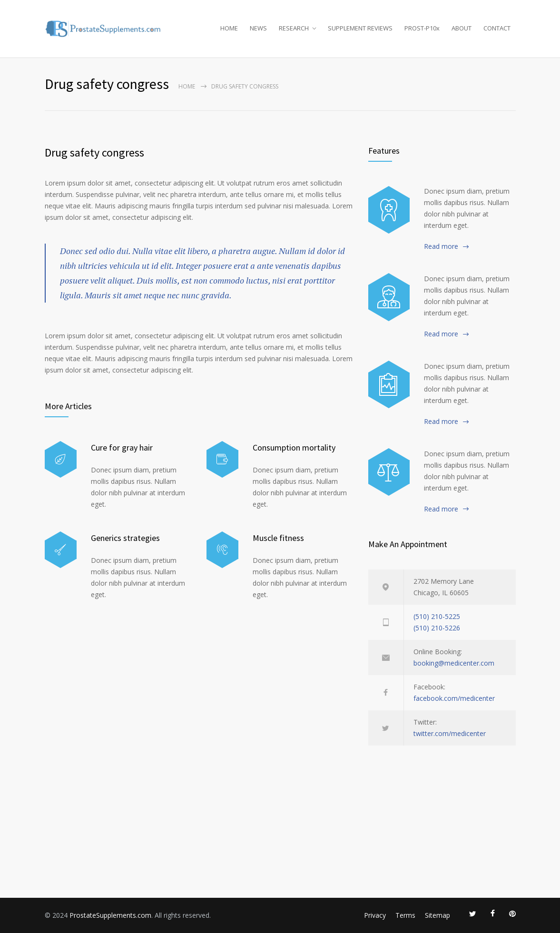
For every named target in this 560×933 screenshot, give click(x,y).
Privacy (375, 915)
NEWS (258, 28)
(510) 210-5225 (437, 616)
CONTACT (497, 28)
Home (187, 86)
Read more (441, 246)
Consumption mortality (294, 447)
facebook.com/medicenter (454, 698)
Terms (405, 915)
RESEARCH (294, 28)
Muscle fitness (278, 538)
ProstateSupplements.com (110, 915)
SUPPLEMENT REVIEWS (360, 28)
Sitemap (437, 915)
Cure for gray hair (122, 447)
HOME (229, 28)
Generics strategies (125, 538)
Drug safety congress (94, 152)
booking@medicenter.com (454, 663)
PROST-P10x (422, 28)
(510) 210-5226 (437, 628)
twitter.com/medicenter (450, 733)
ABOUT (462, 28)
